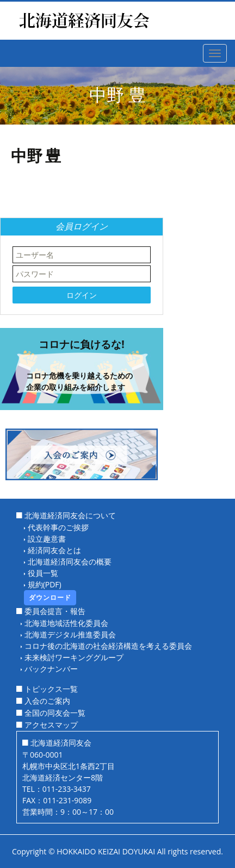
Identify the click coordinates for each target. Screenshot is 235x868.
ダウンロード (50, 597)
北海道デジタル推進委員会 (70, 634)
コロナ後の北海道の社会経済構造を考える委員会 (108, 646)
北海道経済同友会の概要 (70, 562)
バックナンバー (51, 669)
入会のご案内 (47, 701)
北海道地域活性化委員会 (66, 623)
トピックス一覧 (51, 689)
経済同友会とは (54, 550)
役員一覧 (43, 573)
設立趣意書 (47, 539)
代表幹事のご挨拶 (58, 527)
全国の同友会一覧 (55, 713)
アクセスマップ (51, 725)
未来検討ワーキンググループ (74, 657)
